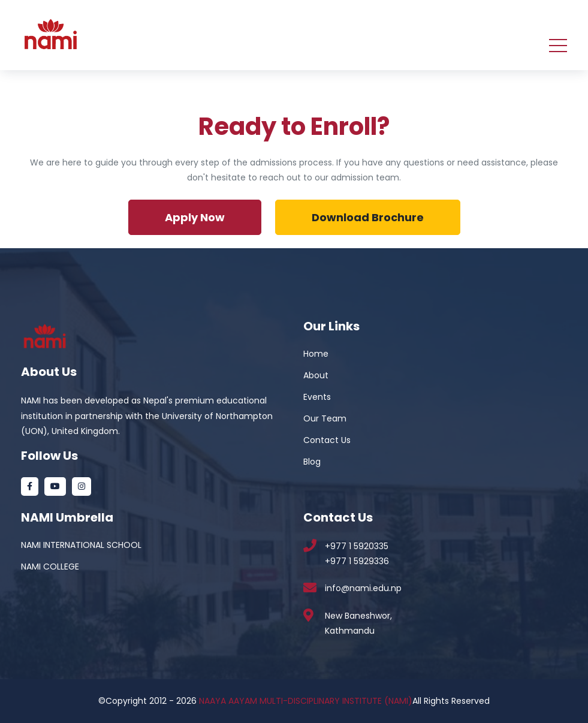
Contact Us (327, 440)
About (316, 375)
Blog (312, 462)
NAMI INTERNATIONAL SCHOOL (81, 545)
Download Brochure (368, 217)
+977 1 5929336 (357, 561)
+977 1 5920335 (357, 546)
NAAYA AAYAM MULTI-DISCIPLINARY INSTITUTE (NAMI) (306, 701)
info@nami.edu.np (363, 588)
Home (316, 354)
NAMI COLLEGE (50, 567)
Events (317, 397)
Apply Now (195, 217)
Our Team (325, 418)
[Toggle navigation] (558, 45)
